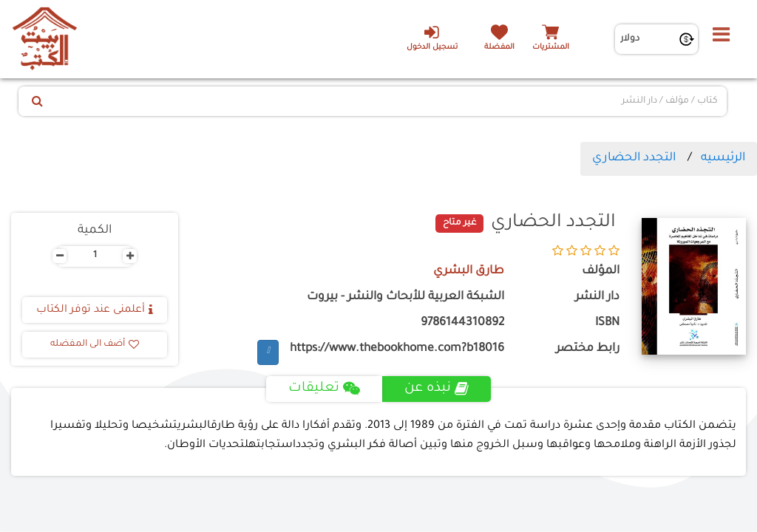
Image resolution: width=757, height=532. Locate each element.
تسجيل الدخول (431, 38)
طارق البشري (468, 272)
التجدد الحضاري (634, 158)
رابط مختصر (588, 349)
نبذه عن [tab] (437, 389)
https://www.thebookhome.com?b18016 (397, 349)
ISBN (607, 323)
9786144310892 (462, 323)
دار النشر (597, 297)
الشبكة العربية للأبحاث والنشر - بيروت (405, 297)
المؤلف (601, 272)
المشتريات (551, 48)
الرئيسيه (723, 158)
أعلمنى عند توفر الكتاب (95, 310)
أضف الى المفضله (95, 344)
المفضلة (499, 48)
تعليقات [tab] (324, 389)
